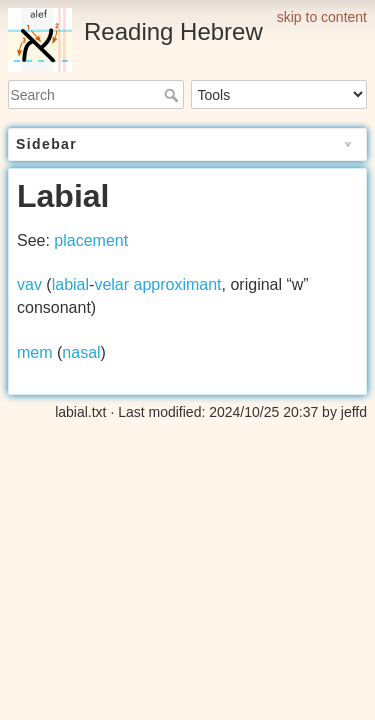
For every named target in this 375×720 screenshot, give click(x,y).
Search (173, 95)
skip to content (322, 17)
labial (70, 284)
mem (35, 352)
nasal (81, 352)
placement (91, 240)
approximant (178, 284)
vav (29, 284)
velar (111, 284)
